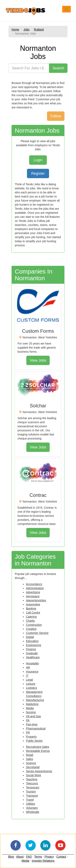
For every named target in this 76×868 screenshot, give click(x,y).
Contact (61, 857)
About (20, 857)
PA (28, 720)
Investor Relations (43, 861)
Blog (11, 857)
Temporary (33, 787)
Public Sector (34, 741)
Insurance (32, 672)
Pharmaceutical (36, 728)
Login (38, 160)
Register (38, 173)
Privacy (49, 857)
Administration (35, 588)
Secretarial (33, 767)
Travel (30, 800)
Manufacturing (35, 700)
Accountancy (34, 584)
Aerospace (33, 596)
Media (30, 708)
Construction (34, 625)
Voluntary (32, 808)
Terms (38, 857)
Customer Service (37, 633)
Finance (31, 649)
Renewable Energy (38, 751)
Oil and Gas (33, 716)
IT (27, 676)
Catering (31, 617)
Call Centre (33, 613)
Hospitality (33, 663)
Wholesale (33, 812)
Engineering (34, 645)
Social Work (33, 775)
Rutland (39, 29)
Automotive (33, 604)
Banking (31, 608)
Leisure (31, 684)
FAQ (29, 857)
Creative (31, 629)
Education (32, 641)
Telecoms (32, 783)
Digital (30, 637)
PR (28, 733)
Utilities (31, 804)
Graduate (32, 653)
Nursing (31, 712)
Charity (30, 621)
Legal (29, 680)
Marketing (32, 704)
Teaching (32, 779)
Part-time (32, 724)
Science (31, 763)
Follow (56, 116)
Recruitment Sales (37, 747)
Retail (30, 755)
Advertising (33, 592)
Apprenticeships (36, 600)
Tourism (31, 792)
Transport (32, 796)
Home (15, 29)
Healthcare (33, 657)
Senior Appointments (39, 771)
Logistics (31, 688)
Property (31, 737)
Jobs (27, 29)
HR (28, 667)
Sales (29, 759)
